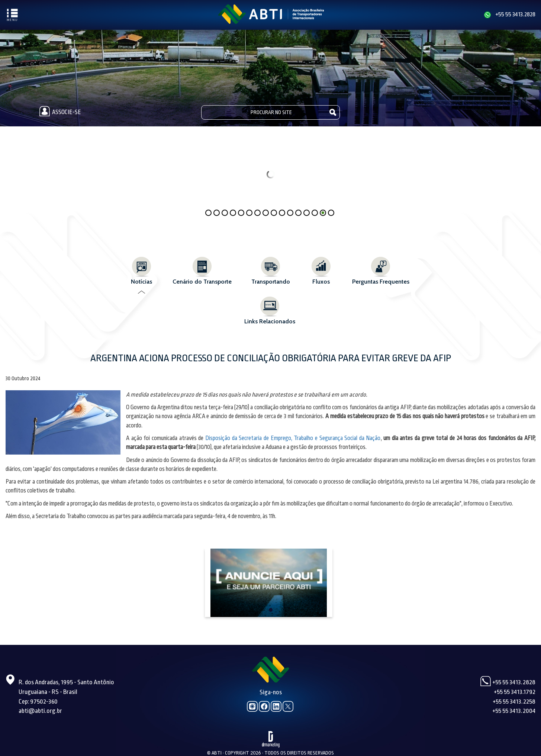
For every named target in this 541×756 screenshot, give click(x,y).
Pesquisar (333, 112)
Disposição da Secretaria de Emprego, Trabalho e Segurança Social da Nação (293, 438)
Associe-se (59, 112)
